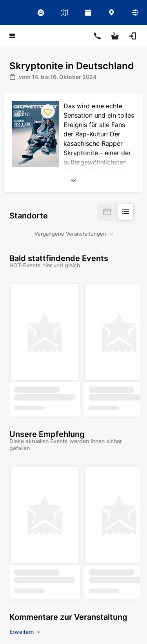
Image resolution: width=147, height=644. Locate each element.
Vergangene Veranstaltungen (73, 234)
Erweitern (25, 632)
